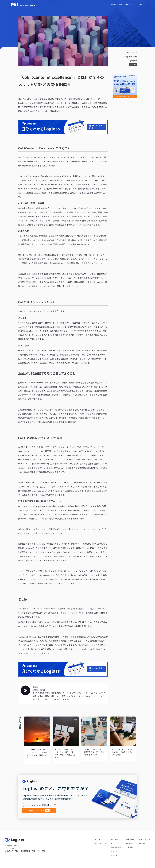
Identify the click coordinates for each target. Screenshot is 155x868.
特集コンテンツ (131, 4)
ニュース (114, 855)
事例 (141, 4)
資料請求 (142, 843)
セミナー (114, 843)
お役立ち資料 (116, 847)
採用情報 (129, 847)
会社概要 (129, 843)
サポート (114, 851)
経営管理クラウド (99, 843)
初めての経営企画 (116, 4)
